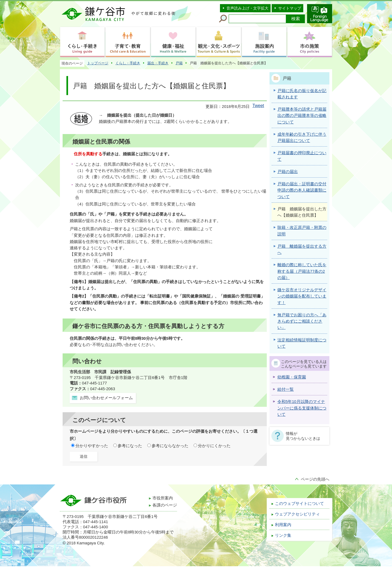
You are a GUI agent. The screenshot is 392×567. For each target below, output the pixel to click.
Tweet (258, 106)
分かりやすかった (92, 446)
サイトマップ (290, 8)
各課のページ (165, 505)
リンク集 (283, 535)
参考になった (130, 446)
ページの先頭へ (315, 479)
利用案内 (283, 525)
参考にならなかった (170, 446)
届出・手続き (158, 63)
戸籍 (179, 63)
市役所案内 (163, 498)
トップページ (98, 63)
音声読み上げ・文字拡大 (247, 8)
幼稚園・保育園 (292, 377)
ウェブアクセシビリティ (297, 514)
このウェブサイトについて (299, 504)
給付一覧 (286, 389)
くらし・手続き (128, 63)
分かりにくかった (214, 446)
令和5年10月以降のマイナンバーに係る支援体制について (302, 408)
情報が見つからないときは (303, 436)
